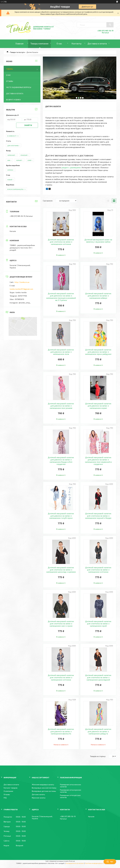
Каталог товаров (11, 788)
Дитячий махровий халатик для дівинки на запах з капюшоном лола (61, 352)
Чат (110, 862)
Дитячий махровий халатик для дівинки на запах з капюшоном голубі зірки (61, 516)
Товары (9, 69)
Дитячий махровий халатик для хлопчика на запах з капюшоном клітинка (61, 242)
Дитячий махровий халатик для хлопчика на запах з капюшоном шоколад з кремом (61, 570)
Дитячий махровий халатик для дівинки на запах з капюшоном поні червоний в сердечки (98, 461)
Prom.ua (72, 861)
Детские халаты (38, 794)
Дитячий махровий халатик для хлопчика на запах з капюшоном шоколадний (98, 677)
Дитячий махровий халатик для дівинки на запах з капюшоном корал (98, 406)
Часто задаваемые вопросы (19, 87)
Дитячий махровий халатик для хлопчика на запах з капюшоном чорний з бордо (98, 516)
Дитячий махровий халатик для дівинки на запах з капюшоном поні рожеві (61, 406)
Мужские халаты (39, 798)
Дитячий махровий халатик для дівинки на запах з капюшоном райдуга (98, 731)
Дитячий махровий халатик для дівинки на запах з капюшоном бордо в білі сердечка (61, 461)
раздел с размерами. (71, 167)
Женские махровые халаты (43, 784)
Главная (19, 43)
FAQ (5, 798)
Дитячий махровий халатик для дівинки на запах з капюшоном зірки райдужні (98, 352)
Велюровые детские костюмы (44, 791)
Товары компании (39, 43)
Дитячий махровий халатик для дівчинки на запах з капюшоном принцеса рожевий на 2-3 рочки (61, 297)
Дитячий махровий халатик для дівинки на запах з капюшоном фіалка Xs (61, 731)
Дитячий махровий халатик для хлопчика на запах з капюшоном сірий (98, 624)
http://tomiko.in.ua (22, 282)
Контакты (76, 43)
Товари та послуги (17, 52)
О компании (8, 791)
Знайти (28, 125)
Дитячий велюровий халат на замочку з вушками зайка (98, 241)
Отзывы (10, 81)
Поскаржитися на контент (75, 863)
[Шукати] (110, 25)
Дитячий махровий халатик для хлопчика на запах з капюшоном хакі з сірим (61, 624)
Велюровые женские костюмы (44, 788)
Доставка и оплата (97, 43)
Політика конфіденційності (94, 863)
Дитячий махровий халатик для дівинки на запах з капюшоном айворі (98, 296)
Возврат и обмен (13, 100)
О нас (59, 43)
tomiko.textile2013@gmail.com (21, 289)
